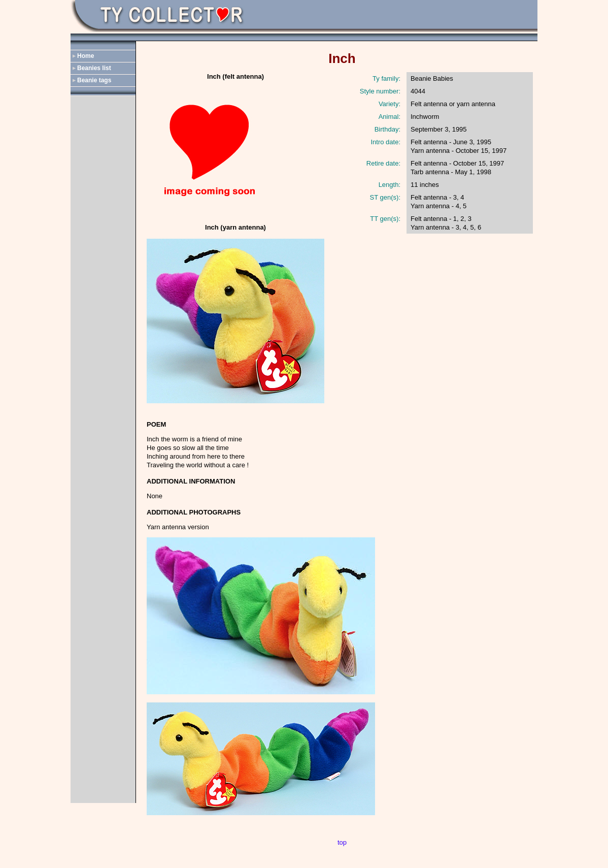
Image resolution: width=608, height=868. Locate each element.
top (342, 842)
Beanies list (94, 68)
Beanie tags (94, 80)
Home (86, 56)
